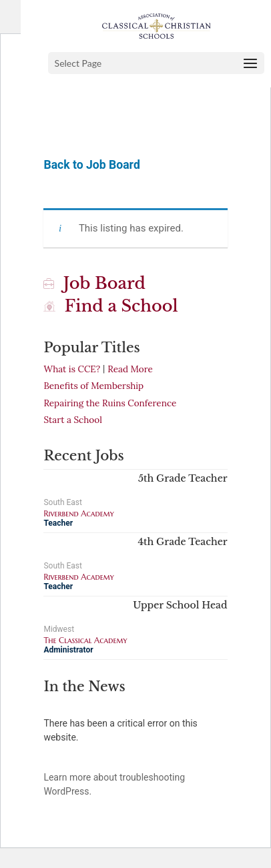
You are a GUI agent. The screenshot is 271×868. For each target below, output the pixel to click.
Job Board (94, 283)
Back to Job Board (91, 165)
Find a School (110, 306)
